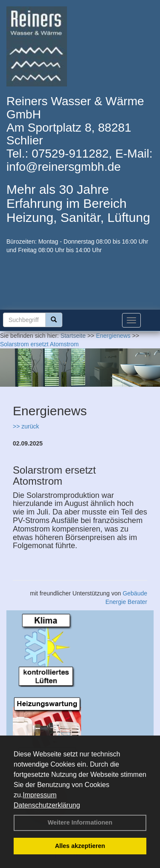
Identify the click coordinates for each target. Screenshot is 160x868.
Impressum (39, 795)
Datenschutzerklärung (47, 805)
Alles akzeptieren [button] (80, 846)
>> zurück (26, 426)
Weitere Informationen (80, 822)
